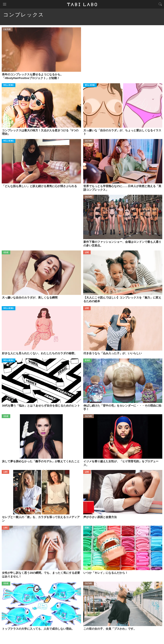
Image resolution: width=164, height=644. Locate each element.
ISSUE (6, 253)
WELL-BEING (9, 85)
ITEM (87, 528)
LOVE (87, 253)
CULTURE (7, 30)
